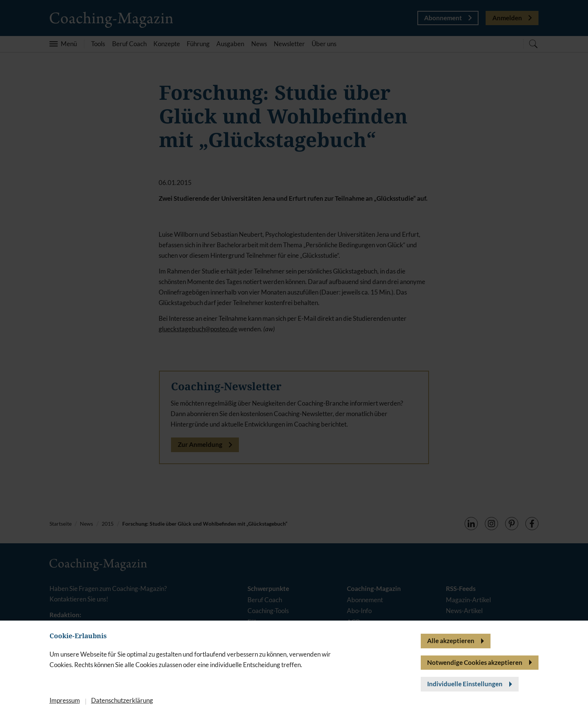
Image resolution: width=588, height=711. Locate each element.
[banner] (294, 355)
